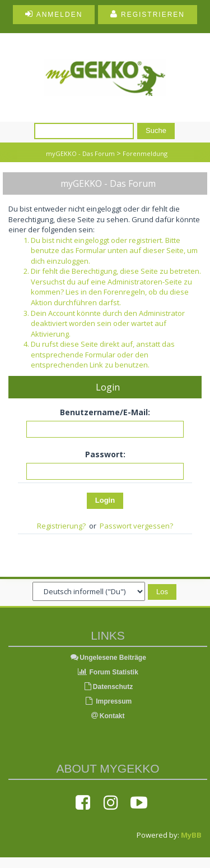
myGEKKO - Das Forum (80, 153)
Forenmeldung (145, 153)
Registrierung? (61, 526)
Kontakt (108, 716)
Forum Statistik (108, 672)
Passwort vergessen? (136, 526)
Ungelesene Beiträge (108, 658)
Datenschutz (108, 687)
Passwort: (105, 454)
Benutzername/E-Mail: (105, 412)
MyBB (191, 835)
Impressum (108, 701)
